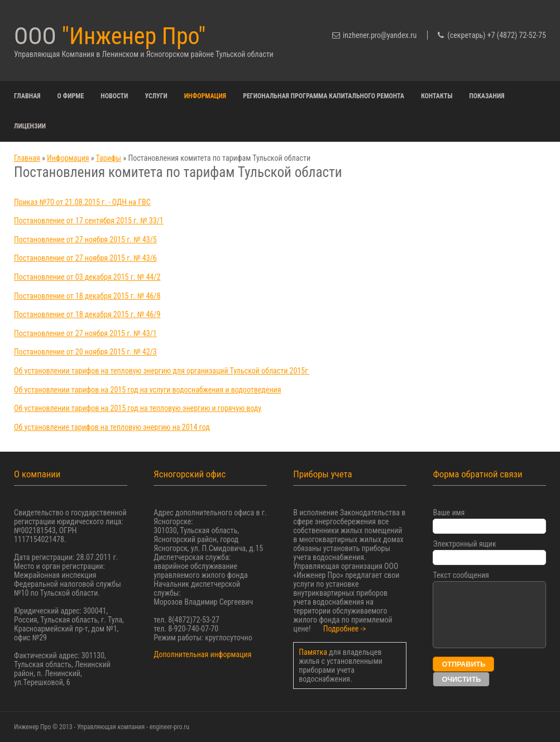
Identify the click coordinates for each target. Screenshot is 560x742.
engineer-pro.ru (169, 727)
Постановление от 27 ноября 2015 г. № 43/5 (85, 240)
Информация (205, 96)
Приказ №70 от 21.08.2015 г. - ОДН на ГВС (82, 202)
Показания (487, 96)
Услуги (156, 96)
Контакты (437, 96)
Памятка (314, 652)
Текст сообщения (461, 575)
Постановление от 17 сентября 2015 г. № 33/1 (89, 221)
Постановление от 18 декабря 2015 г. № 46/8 (87, 296)
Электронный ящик (464, 544)
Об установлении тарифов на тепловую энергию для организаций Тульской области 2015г (162, 371)
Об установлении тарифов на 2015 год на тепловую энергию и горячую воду (138, 408)
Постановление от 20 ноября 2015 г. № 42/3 (85, 352)
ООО (110, 36)
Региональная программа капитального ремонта (324, 96)
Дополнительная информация (202, 654)
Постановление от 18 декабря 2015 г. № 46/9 (87, 314)
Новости (114, 96)
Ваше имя (449, 513)
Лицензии (30, 126)
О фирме (71, 96)
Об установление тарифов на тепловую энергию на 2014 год (112, 427)
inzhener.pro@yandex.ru (380, 35)
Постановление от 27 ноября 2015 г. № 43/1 (85, 333)
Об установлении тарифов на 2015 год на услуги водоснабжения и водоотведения (147, 390)
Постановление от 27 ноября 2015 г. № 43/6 (85, 258)
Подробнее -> (345, 629)
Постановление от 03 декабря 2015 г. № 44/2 (87, 277)
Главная (27, 96)
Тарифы (109, 158)
